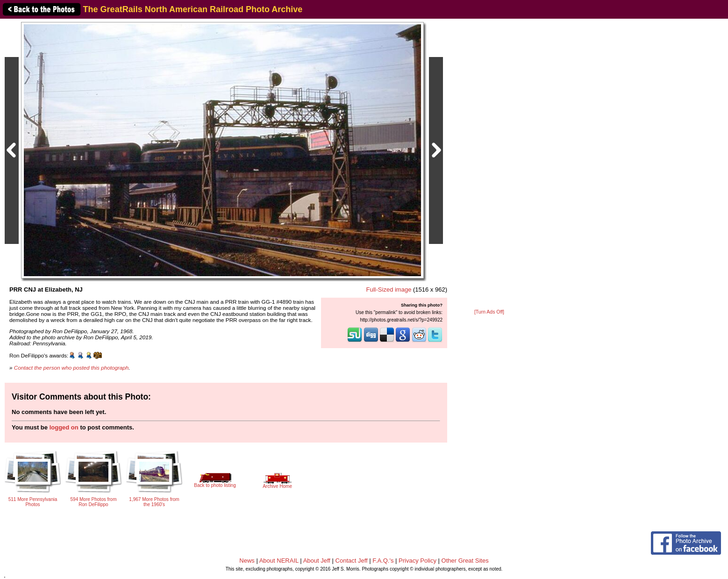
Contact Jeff (352, 561)
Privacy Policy (418, 561)
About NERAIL (279, 561)
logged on (64, 427)
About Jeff (317, 561)
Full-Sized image (389, 289)
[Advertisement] (489, 164)
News (247, 561)
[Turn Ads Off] (489, 312)
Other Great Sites (465, 561)
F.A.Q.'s (383, 561)
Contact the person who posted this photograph (71, 368)
